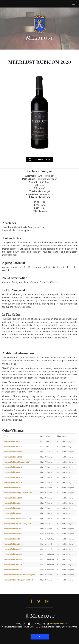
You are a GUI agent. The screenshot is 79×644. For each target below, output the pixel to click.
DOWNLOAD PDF (39, 159)
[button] (40, 637)
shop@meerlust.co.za (60, 623)
